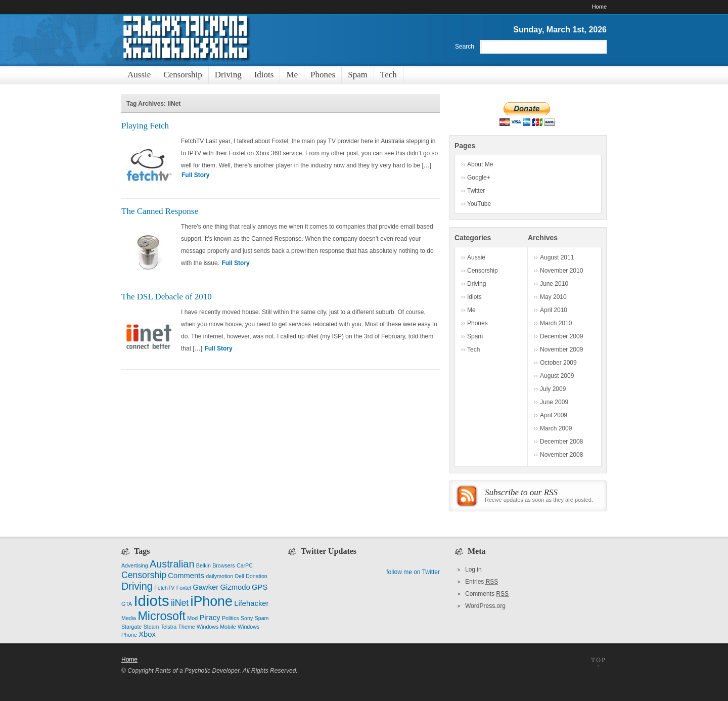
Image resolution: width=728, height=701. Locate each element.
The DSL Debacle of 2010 (167, 297)
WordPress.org (485, 606)
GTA (127, 604)
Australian (172, 564)
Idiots (474, 297)
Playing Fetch (145, 126)
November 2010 (561, 271)
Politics (231, 618)
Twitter (476, 191)
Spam (475, 336)
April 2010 (554, 310)
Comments (186, 576)
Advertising (135, 565)
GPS (260, 587)
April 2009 (554, 415)
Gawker (206, 587)
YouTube (479, 204)
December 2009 (561, 336)
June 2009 (554, 402)
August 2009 (557, 376)
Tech (473, 349)
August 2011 (557, 257)
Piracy (210, 618)
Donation (257, 576)
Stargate (131, 627)
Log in (473, 569)
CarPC (245, 565)
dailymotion (219, 576)
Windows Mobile (216, 627)
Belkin (203, 565)
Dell (239, 576)
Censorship (483, 271)
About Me (480, 164)
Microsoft (162, 616)
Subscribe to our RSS (521, 492)
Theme (187, 627)
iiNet (180, 603)
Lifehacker (251, 603)
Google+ (479, 178)
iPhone (211, 601)
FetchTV (164, 588)
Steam (151, 627)
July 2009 (553, 389)
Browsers (223, 565)
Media (129, 618)
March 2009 (556, 428)
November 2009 (561, 349)
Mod (192, 618)
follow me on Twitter (413, 572)
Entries (482, 582)
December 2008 (561, 442)
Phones (477, 323)
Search (465, 47)
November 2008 (561, 455)
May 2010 (553, 297)
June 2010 (554, 284)
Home (599, 7)
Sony (247, 618)
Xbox (147, 634)
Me (471, 310)
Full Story (195, 175)
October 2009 (558, 363)
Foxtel (184, 588)
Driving (476, 284)
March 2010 (556, 323)
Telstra (169, 627)
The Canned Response (160, 211)
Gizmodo (235, 587)
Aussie (476, 257)
